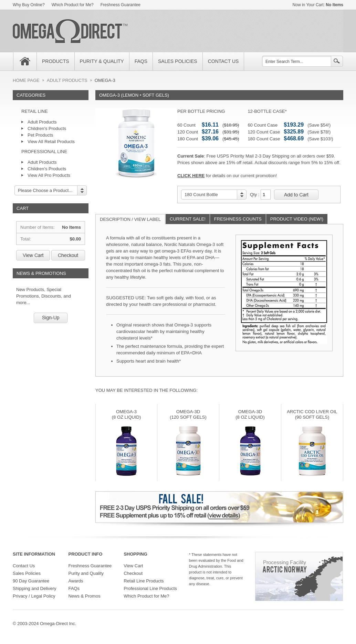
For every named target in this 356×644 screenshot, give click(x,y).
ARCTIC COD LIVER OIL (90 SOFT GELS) (312, 414)
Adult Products (42, 122)
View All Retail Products (51, 142)
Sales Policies (27, 573)
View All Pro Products (49, 175)
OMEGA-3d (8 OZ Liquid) (250, 414)
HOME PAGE (26, 80)
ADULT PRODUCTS (67, 80)
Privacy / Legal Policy (34, 596)
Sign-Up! (51, 318)
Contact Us (24, 566)
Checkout (68, 255)
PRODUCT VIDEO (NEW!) (297, 219)
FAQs (74, 588)
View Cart (33, 255)
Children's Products (47, 128)
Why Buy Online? (29, 5)
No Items (334, 5)
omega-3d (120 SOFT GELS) (188, 414)
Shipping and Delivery (34, 588)
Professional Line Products (150, 588)
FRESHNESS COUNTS (238, 219)
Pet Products (40, 135)
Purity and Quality (86, 573)
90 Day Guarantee (31, 581)
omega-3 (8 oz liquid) (127, 414)
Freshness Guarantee (121, 5)
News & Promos (84, 596)
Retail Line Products (144, 581)
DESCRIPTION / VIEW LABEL (130, 219)
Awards (76, 581)
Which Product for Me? (73, 5)
